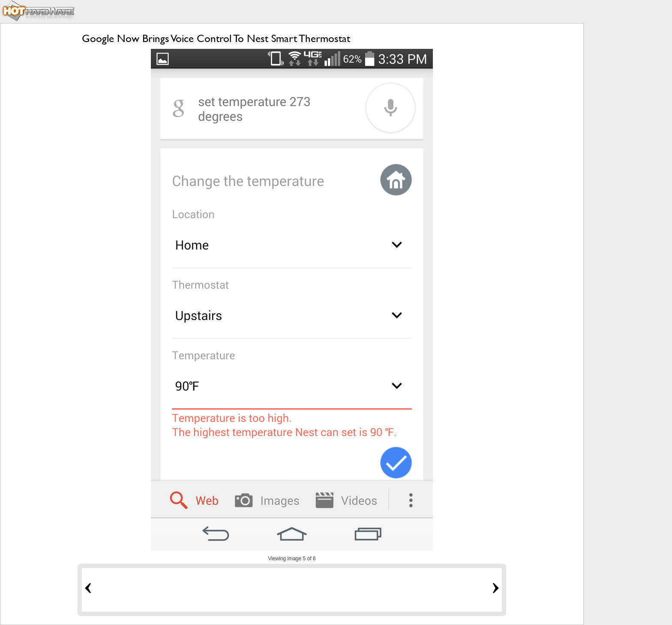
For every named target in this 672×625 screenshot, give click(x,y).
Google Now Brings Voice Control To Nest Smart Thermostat (216, 38)
